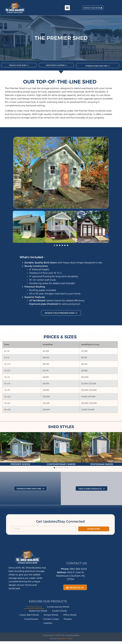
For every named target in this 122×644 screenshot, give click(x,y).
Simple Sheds (62, 617)
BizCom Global (66, 641)
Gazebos (67, 626)
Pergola (52, 626)
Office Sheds (37, 621)
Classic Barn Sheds (37, 617)
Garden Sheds (61, 613)
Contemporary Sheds (59, 609)
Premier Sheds (32, 609)
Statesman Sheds (37, 613)
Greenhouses (58, 621)
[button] (67, 8)
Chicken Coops (32, 626)
